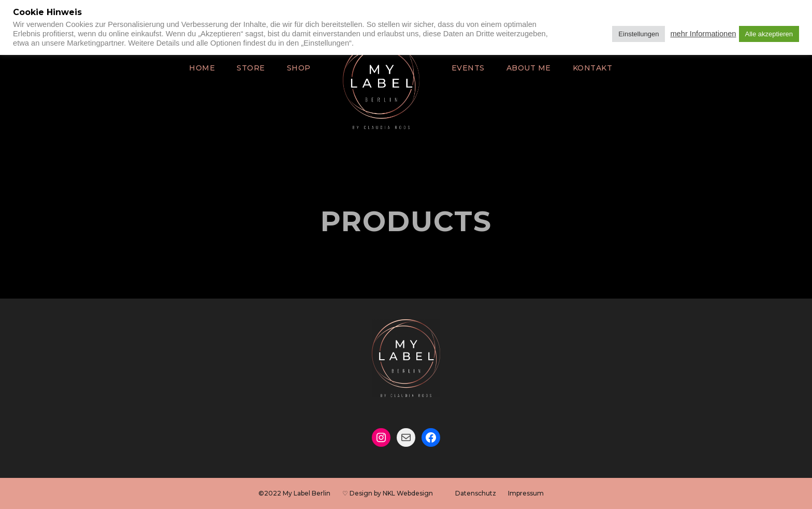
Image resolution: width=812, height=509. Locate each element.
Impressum (513, 493)
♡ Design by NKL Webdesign (389, 493)
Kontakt (585, 68)
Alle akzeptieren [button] (769, 34)
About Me (525, 68)
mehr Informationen (703, 34)
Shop (302, 68)
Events (468, 68)
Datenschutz (469, 493)
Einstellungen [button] (639, 34)
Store (256, 68)
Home (210, 68)
